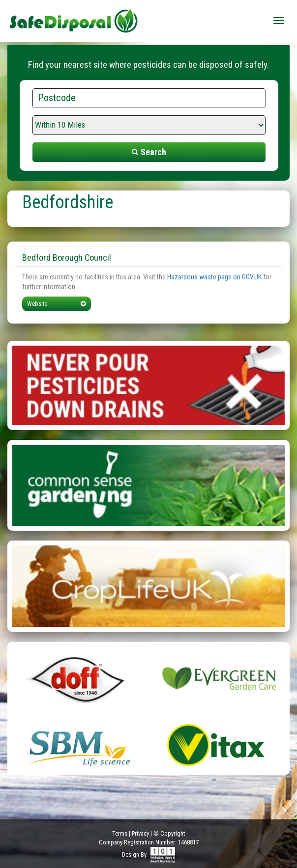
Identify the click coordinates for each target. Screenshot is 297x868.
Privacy (140, 833)
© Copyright (169, 833)
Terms (120, 833)
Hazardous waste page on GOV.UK (214, 277)
